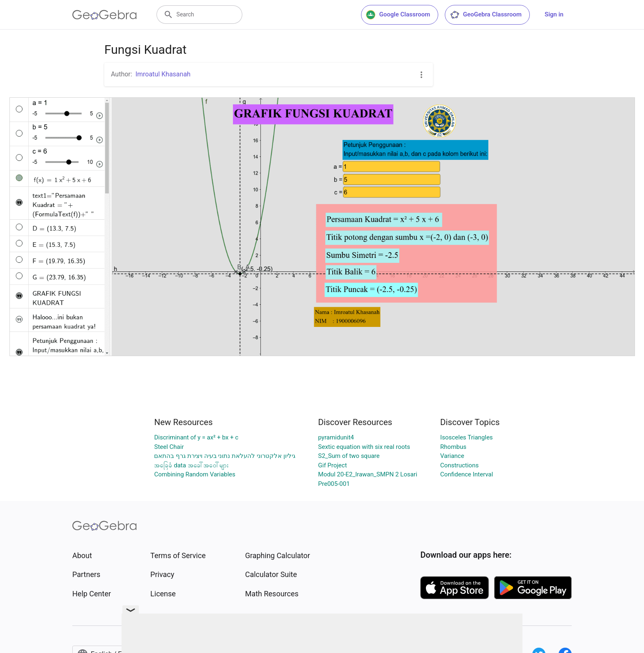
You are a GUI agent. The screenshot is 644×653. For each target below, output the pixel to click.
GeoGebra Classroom (486, 15)
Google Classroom (398, 15)
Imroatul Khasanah (163, 74)
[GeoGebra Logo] (105, 15)
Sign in (554, 14)
